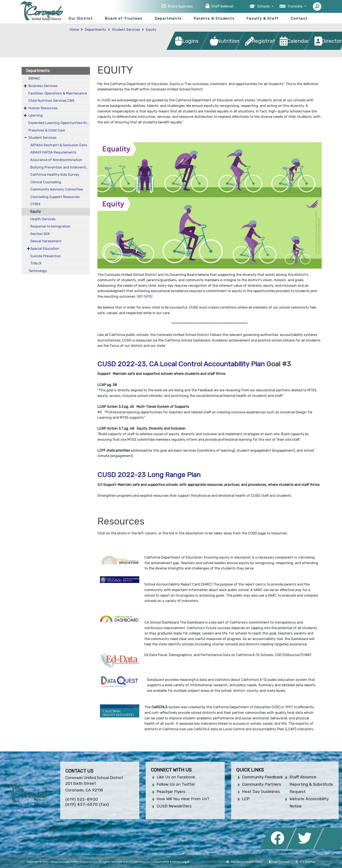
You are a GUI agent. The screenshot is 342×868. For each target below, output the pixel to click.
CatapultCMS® (160, 862)
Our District (81, 18)
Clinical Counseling (46, 182)
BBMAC (34, 78)
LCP (246, 799)
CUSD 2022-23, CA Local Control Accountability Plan (181, 364)
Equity (151, 30)
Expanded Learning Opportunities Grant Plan (59, 123)
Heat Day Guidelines (261, 792)
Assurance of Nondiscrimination (56, 160)
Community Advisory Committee (57, 189)
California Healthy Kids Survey (55, 175)
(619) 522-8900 (82, 799)
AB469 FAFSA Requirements (53, 152)
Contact (299, 18)
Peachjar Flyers (171, 792)
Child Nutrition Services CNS (51, 101)
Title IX (36, 263)
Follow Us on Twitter (176, 784)
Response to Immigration (50, 226)
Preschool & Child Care (47, 130)
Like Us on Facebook (176, 777)
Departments (168, 18)
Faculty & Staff (263, 18)
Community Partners (262, 784)
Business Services (43, 86)
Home (74, 30)
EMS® (176, 862)
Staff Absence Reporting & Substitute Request (311, 784)
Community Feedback (262, 777)
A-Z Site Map (305, 862)
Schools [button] (264, 6)
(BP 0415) (144, 296)
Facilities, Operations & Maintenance (58, 93)
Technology (38, 271)
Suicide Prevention (46, 256)
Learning (36, 115)
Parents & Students (214, 18)
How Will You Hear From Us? (183, 799)
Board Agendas (180, 6)
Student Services (126, 30)
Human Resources (43, 108)
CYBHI (35, 204)
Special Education (45, 249)
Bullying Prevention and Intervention (60, 167)
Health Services (43, 219)
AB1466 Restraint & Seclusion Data (59, 145)
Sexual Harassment (46, 241)
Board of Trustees (124, 18)
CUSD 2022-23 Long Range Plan (149, 475)
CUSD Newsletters (174, 806)
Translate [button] (295, 6)
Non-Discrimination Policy (244, 862)
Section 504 (40, 234)
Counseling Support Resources (55, 197)
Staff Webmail (222, 6)
